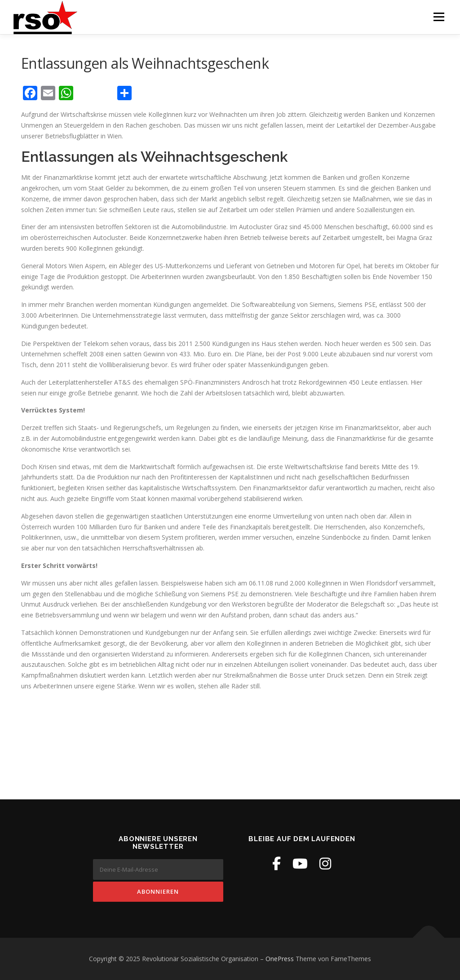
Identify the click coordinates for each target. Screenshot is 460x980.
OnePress (280, 959)
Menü (439, 17)
